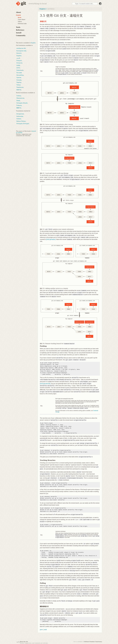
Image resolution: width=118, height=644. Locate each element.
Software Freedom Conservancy (93, 641)
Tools (18, 27)
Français (19, 61)
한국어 (18, 68)
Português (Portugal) (23, 124)
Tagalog (19, 82)
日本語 (18, 65)
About (18, 12)
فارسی (18, 58)
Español (19, 56)
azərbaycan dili (21, 48)
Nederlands (20, 70)
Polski (18, 101)
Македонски (20, 98)
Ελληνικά (19, 63)
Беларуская (20, 114)
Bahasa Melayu (21, 121)
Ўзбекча (19, 105)
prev (41, 629)
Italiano (19, 119)
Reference (20, 30)
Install (19, 33)
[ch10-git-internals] (45, 383)
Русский (19, 73)
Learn (18, 15)
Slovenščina (20, 75)
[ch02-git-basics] (51, 239)
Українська (20, 87)
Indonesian (20, 116)
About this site (24, 641)
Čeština (19, 96)
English (33, 43)
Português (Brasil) (22, 103)
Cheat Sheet (22, 20)
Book (20, 18)
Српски (19, 78)
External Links (22, 24)
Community (21, 36)
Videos (20, 22)
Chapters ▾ (43, 9)
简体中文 (19, 90)
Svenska (19, 80)
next (45, 629)
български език (21, 51)
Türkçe (19, 85)
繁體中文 (19, 108)
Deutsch (19, 53)
